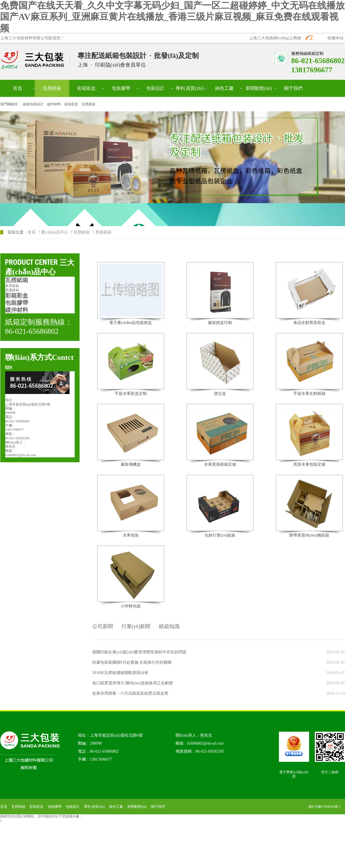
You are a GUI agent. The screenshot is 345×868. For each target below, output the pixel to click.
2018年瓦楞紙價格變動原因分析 (120, 673)
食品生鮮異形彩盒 (309, 323)
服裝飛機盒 (131, 464)
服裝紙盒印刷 (220, 323)
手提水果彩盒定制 (131, 394)
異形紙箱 (12, 286)
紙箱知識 (169, 626)
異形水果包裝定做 (309, 464)
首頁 (32, 232)
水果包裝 (131, 535)
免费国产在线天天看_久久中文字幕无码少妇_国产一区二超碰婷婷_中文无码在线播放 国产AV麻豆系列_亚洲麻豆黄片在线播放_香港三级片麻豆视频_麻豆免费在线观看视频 (172, 17)
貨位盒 (220, 394)
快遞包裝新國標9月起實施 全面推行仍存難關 (132, 662)
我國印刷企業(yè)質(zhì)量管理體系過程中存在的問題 (139, 652)
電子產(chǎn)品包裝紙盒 (131, 323)
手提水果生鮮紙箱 (309, 394)
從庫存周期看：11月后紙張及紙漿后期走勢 (130, 693)
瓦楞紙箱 (88, 104)
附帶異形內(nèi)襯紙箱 (309, 535)
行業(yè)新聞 (136, 626)
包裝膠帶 (17, 303)
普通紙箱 (12, 290)
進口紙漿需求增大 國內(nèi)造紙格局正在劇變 (133, 683)
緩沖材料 (54, 104)
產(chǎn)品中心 (55, 232)
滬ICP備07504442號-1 (324, 807)
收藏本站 (336, 38)
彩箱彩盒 (71, 104)
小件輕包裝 (131, 606)
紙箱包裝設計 (33, 104)
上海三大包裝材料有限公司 (35, 60)
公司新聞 (103, 626)
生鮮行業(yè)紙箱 (220, 535)
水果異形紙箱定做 (220, 464)
